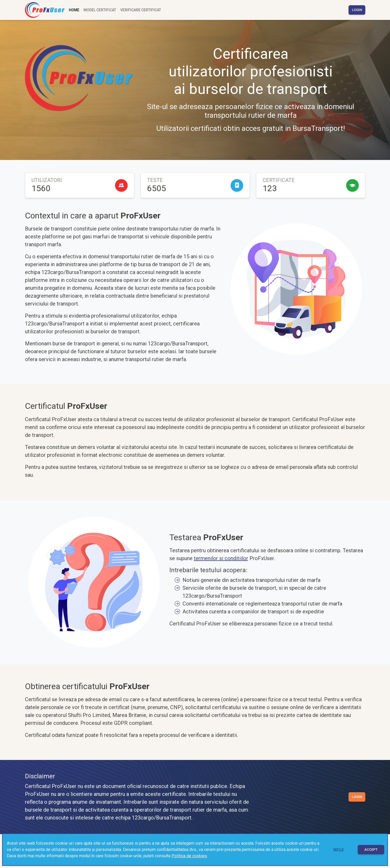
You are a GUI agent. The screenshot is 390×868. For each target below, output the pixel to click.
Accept (371, 850)
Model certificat (100, 10)
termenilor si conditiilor (221, 558)
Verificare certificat (141, 10)
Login (357, 10)
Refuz (339, 850)
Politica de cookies (189, 856)
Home (74, 10)
